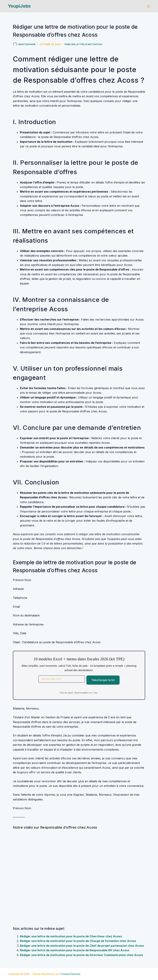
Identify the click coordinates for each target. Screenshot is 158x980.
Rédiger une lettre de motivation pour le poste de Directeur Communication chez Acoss (81, 955)
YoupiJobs (19, 6)
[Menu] (148, 6)
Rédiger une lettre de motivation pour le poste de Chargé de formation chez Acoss (78, 941)
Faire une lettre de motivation (83, 44)
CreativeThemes (70, 974)
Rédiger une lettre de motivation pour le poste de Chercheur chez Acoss (71, 936)
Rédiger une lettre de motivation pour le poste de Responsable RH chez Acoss (75, 950)
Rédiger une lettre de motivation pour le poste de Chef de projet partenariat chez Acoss (82, 946)
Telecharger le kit (103, 680)
